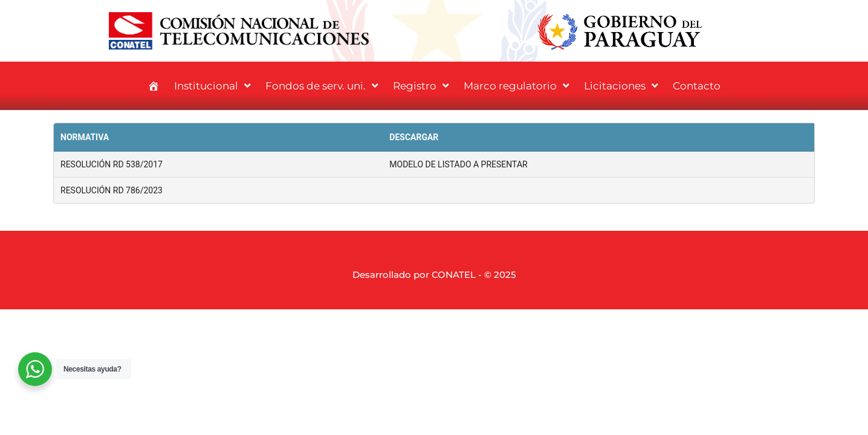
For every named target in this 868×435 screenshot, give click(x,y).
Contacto (697, 86)
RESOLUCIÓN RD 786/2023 (112, 190)
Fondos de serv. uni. (322, 85)
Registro (421, 85)
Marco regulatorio (517, 85)
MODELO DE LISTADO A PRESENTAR (458, 164)
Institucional (212, 85)
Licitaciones (621, 85)
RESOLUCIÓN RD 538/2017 (112, 164)
